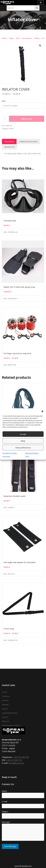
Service (5, 709)
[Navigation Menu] (41, 2)
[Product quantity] (5, 119)
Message (6, 822)
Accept (23, 434)
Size (4, 101)
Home (4, 38)
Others (37, 38)
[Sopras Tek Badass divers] (7, 2)
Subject (6, 811)
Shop (11, 38)
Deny (23, 441)
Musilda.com (26, 866)
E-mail (5, 801)
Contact (5, 717)
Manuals (5, 704)
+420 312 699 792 (14, 760)
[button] (42, 411)
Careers (5, 700)
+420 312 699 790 (21, 757)
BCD (18, 38)
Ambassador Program (11, 725)
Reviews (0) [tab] (9, 147)
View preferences (23, 448)
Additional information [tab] (29, 141)
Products (6, 696)
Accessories (27, 38)
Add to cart (27, 119)
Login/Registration (10, 713)
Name (5, 791)
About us (6, 721)
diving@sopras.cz (16, 763)
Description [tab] (9, 141)
